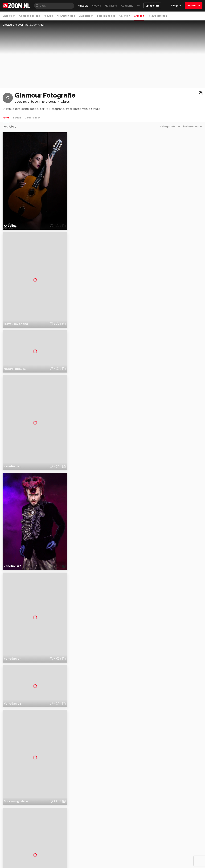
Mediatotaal (89, 854)
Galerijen (125, 16)
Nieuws (96, 6)
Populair (48, 16)
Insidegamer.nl (164, 854)
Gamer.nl (150, 854)
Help (168, 839)
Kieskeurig (18, 854)
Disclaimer (170, 821)
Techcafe (101, 854)
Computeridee (33, 854)
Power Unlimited (182, 854)
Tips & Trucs (74, 854)
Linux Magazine (113, 858)
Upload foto (152, 6)
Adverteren (171, 816)
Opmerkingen (33, 118)
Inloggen (176, 6)
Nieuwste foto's (66, 16)
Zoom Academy (71, 858)
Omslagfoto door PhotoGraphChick (23, 25)
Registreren (194, 6)
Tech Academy (89, 858)
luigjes (65, 102)
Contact (169, 844)
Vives (101, 858)
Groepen (139, 16)
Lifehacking (126, 854)
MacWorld (113, 854)
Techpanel (139, 854)
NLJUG (126, 858)
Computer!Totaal (57, 854)
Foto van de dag (106, 16)
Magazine (111, 6)
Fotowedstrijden (157, 16)
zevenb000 (30, 102)
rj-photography (49, 102)
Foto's (6, 118)
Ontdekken (9, 16)
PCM (45, 854)
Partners (169, 833)
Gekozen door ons (29, 16)
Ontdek (83, 6)
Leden (17, 118)
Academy (127, 6)
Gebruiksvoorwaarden (177, 827)
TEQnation (137, 858)
